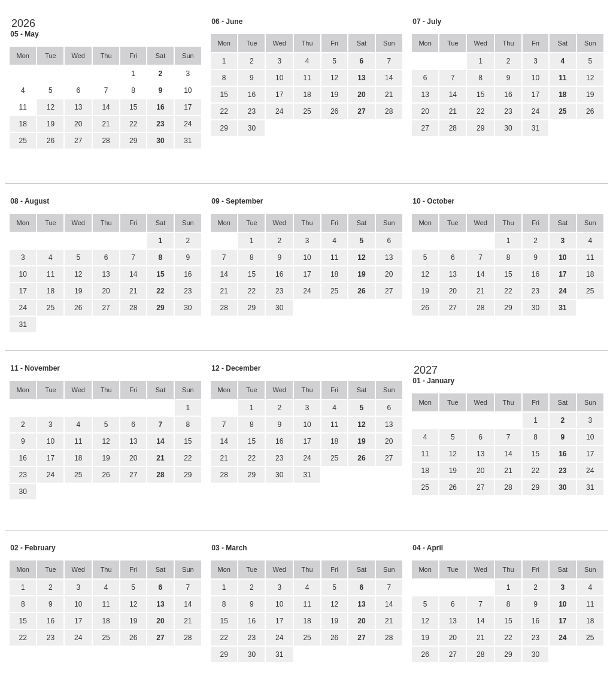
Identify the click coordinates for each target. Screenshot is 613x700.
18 (23, 124)
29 (133, 141)
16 (252, 95)
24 (188, 124)
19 (51, 124)
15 (133, 107)
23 (252, 111)
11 (307, 78)
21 (106, 124)
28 (106, 141)
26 (51, 141)
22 (133, 124)
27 (78, 141)
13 (78, 107)
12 (51, 107)
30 (252, 128)
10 (279, 78)
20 (78, 124)
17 (188, 107)
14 (106, 107)
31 (188, 141)
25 (23, 141)
